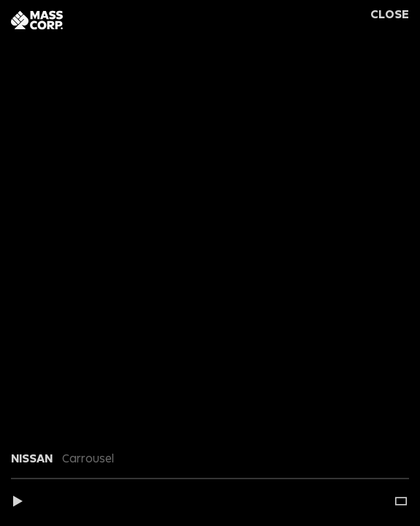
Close (390, 14)
